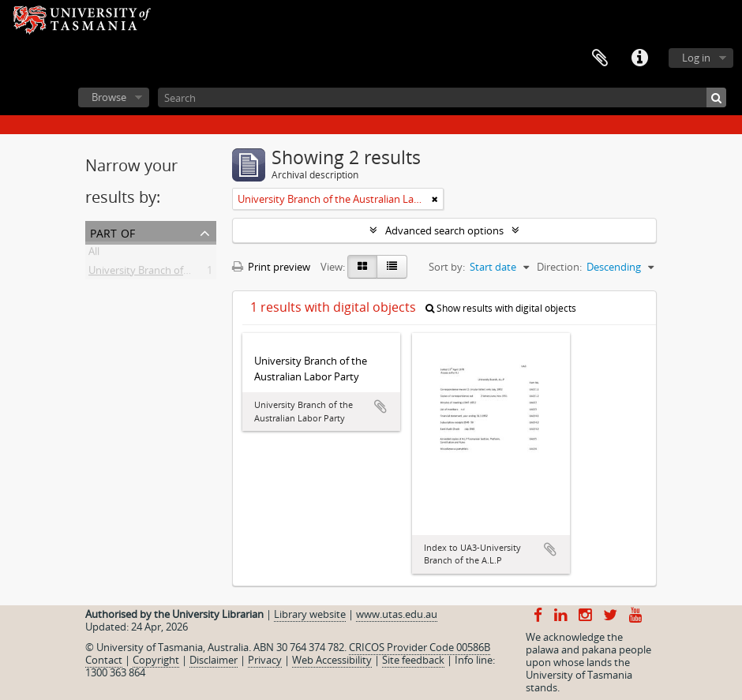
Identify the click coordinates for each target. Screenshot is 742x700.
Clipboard (600, 58)
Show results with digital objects (501, 308)
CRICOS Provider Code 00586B (420, 647)
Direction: (559, 267)
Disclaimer (214, 660)
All (94, 254)
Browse (109, 97)
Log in (696, 58)
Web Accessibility (332, 660)
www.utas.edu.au (397, 614)
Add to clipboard (380, 406)
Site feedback (413, 660)
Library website (310, 614)
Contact (104, 660)
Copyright (156, 660)
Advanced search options (444, 230)
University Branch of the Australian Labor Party (199, 273)
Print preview (271, 267)
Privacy (265, 660)
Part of (112, 232)
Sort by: (447, 267)
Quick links (639, 58)
